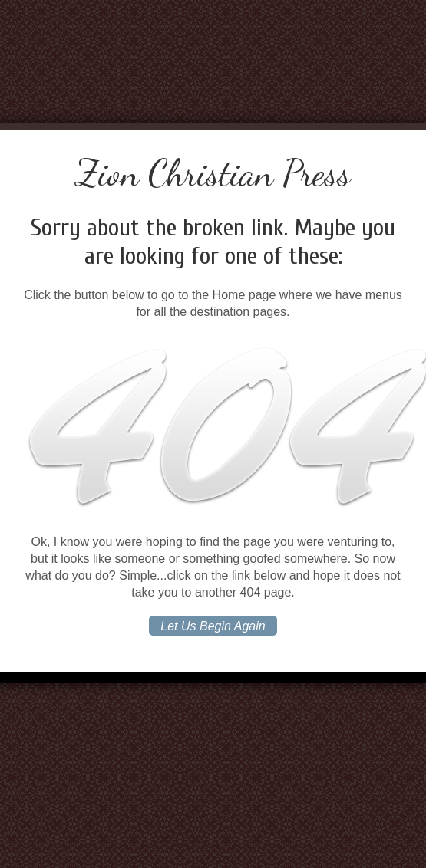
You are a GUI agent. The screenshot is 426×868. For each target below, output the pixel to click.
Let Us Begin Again (213, 626)
